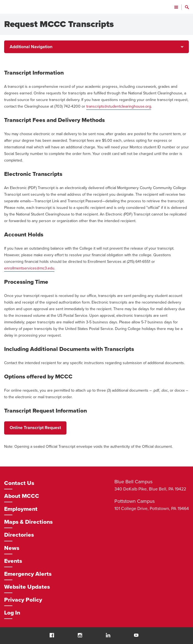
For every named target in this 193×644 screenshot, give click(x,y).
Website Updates (27, 587)
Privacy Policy (23, 600)
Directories (19, 535)
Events (13, 561)
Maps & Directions (28, 522)
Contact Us (19, 483)
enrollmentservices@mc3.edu (29, 268)
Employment (21, 509)
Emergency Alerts (28, 574)
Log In (12, 613)
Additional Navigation (31, 47)
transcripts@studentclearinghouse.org (119, 106)
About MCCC (22, 496)
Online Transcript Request (35, 428)
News (12, 548)
